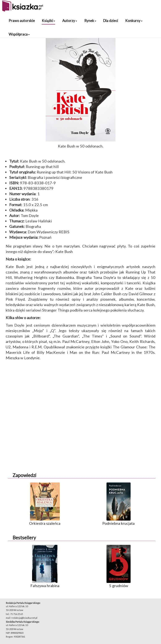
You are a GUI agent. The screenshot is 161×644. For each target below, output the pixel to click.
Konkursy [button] (134, 21)
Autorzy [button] (70, 21)
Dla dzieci (111, 21)
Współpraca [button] (19, 34)
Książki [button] (48, 21)
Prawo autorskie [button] (22, 21)
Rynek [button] (90, 21)
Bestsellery (24, 538)
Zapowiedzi (24, 475)
